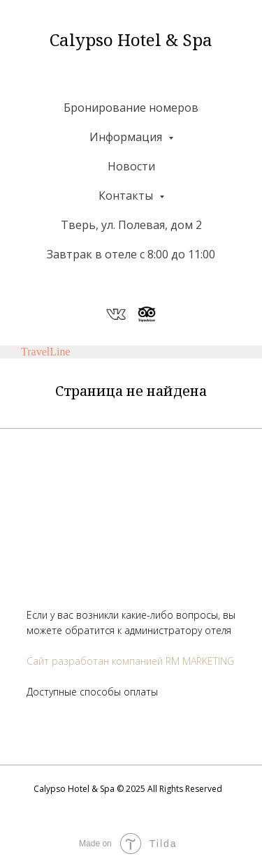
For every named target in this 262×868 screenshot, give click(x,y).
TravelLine (46, 352)
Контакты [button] (127, 196)
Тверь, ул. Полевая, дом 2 (131, 225)
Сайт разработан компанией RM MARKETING (130, 661)
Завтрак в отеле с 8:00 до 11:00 (131, 254)
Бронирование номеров (131, 108)
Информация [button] (127, 137)
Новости (131, 166)
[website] (116, 314)
